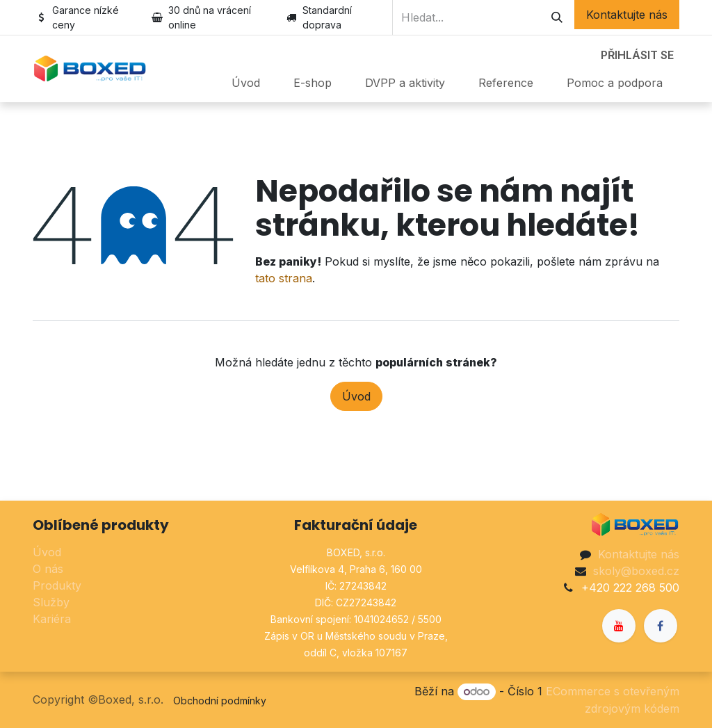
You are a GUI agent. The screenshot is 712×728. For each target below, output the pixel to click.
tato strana (284, 278)
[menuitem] (246, 83)
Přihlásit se (637, 55)
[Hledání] (557, 17)
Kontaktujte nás (627, 15)
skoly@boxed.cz (636, 571)
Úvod (356, 396)
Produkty (57, 585)
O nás (48, 569)
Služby (51, 602)
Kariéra (52, 619)
